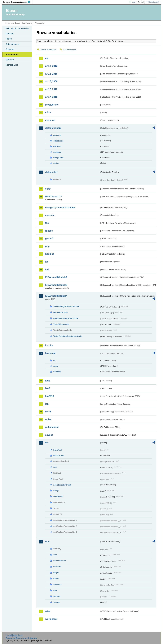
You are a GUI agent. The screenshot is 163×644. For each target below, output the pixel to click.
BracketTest (59, 456)
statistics (57, 584)
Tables (9, 39)
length (56, 573)
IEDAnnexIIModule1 (56, 277)
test (47, 443)
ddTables (57, 146)
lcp (47, 404)
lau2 (48, 388)
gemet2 (49, 238)
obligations (58, 157)
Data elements (12, 44)
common (50, 120)
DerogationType (60, 312)
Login (134, 2)
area (55, 555)
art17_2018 (51, 97)
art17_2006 (51, 81)
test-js (56, 490)
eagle (56, 366)
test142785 (58, 496)
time (55, 590)
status (56, 163)
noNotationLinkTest (62, 485)
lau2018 (50, 396)
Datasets (10, 34)
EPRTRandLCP (54, 197)
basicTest (58, 450)
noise (48, 419)
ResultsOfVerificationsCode (66, 318)
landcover (51, 353)
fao (47, 223)
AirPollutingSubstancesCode (66, 306)
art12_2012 (51, 66)
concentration (60, 561)
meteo (56, 578)
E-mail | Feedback (14, 635)
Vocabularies (12, 55)
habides (50, 254)
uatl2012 (57, 372)
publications (52, 427)
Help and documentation (17, 28)
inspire (49, 345)
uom (48, 541)
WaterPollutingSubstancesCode (68, 336)
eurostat (50, 215)
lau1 (48, 381)
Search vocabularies (48, 50)
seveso (49, 435)
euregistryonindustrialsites (60, 207)
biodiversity (52, 105)
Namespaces (12, 65)
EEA (18, 2)
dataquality (51, 172)
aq (47, 58)
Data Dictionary (28, 23)
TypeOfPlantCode (61, 324)
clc (55, 360)
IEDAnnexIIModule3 (56, 285)
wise (48, 611)
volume (57, 602)
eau (55, 467)
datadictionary (53, 128)
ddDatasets (58, 141)
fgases (49, 231)
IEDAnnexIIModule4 (56, 296)
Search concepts (70, 50)
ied (47, 270)
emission (57, 567)
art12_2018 (51, 74)
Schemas (10, 49)
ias (47, 262)
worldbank (51, 619)
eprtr (48, 189)
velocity (57, 596)
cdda (48, 112)
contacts (57, 135)
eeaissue (57, 152)
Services (10, 60)
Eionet (17, 23)
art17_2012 (51, 89)
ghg (47, 246)
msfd (48, 412)
